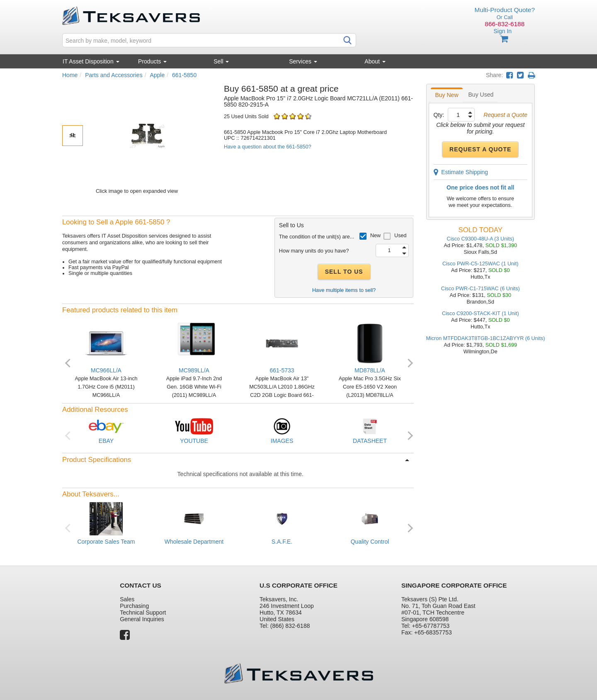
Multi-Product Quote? (505, 10)
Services (303, 61)
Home (70, 75)
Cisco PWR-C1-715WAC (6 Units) (481, 289)
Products (152, 61)
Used (400, 236)
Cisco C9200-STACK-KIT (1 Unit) (481, 314)
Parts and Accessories (114, 75)
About (375, 61)
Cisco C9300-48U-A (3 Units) (481, 239)
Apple (157, 75)
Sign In (502, 31)
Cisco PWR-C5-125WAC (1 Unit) (481, 264)
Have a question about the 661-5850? (268, 147)
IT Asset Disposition (91, 61)
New (375, 236)
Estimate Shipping (461, 172)
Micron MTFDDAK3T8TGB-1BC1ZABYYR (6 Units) (486, 338)
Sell (221, 61)
